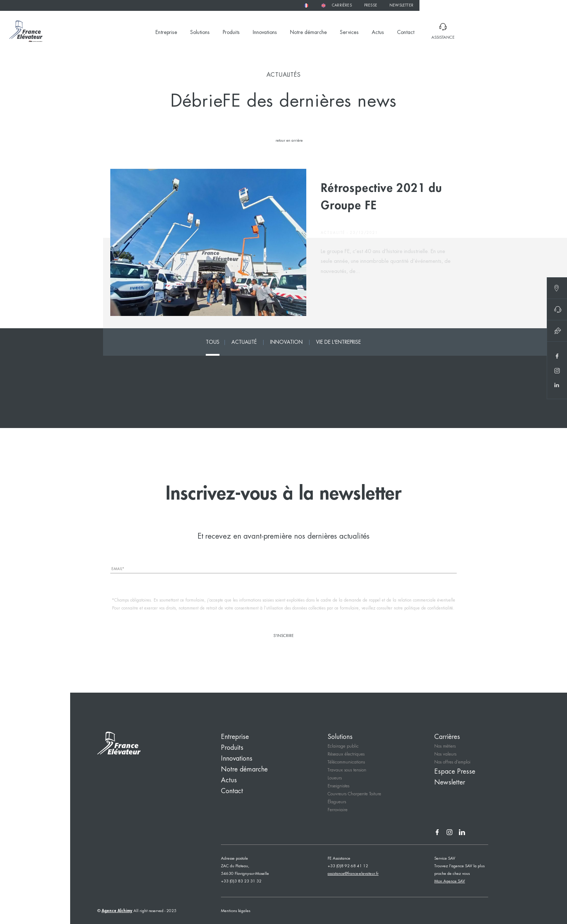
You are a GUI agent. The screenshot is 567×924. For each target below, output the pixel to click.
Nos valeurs (445, 754)
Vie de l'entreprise (338, 342)
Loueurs (335, 778)
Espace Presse (455, 772)
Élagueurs (337, 802)
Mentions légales (236, 911)
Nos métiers (445, 746)
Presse (371, 6)
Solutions (200, 33)
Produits (231, 33)
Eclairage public (343, 746)
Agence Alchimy (117, 911)
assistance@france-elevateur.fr (353, 874)
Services (349, 33)
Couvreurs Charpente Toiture (354, 794)
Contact (406, 33)
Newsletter (401, 6)
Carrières (342, 6)
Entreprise (166, 33)
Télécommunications (346, 762)
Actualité (244, 342)
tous (213, 342)
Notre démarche (308, 33)
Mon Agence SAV (450, 881)
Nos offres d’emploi (452, 762)
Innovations (265, 33)
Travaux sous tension (347, 770)
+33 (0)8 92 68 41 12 (348, 866)
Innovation (286, 342)
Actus (378, 33)
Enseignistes (338, 786)
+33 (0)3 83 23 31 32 (241, 881)
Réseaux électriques (346, 754)
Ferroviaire (338, 810)
